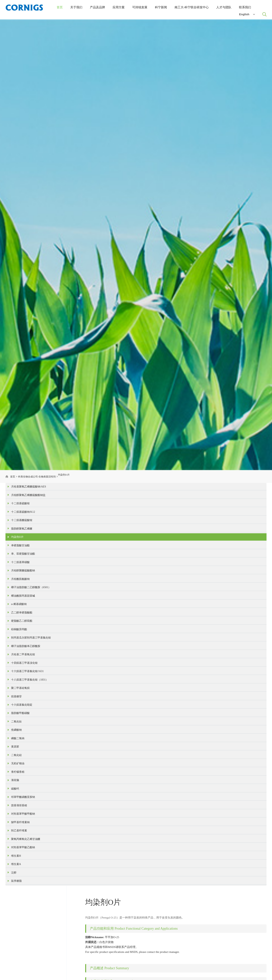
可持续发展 (140, 8)
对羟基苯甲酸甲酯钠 (24, 872)
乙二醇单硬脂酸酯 (22, 636)
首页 (60, 8)
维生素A (16, 931)
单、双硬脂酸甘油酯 (24, 568)
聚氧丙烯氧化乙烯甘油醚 (27, 901)
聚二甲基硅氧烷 (21, 725)
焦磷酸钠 (17, 774)
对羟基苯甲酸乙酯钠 (24, 911)
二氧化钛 (17, 764)
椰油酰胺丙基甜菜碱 (24, 617)
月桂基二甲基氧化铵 (24, 685)
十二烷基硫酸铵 (21, 509)
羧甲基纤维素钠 (21, 882)
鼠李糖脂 (17, 950)
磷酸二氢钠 (18, 784)
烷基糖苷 (17, 734)
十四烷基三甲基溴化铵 (25, 695)
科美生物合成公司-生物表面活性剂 (41, 478)
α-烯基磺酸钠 (19, 627)
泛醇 (14, 940)
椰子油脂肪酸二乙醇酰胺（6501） (32, 607)
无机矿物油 (18, 813)
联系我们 (245, 8)
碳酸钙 (15, 842)
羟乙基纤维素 (20, 891)
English (247, 15)
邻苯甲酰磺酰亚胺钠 (24, 852)
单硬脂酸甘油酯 (21, 558)
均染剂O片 (71, 478)
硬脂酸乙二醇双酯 (22, 646)
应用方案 (119, 8)
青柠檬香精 (18, 823)
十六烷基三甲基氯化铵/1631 (29, 705)
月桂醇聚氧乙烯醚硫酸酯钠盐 (30, 499)
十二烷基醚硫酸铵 (22, 529)
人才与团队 (224, 8)
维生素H (16, 921)
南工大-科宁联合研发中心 (192, 8)
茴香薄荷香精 (20, 862)
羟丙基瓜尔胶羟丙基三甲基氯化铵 (32, 666)
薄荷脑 (15, 833)
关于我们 (76, 8)
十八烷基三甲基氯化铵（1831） (31, 715)
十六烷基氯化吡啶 (22, 744)
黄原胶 (15, 793)
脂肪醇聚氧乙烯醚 (22, 538)
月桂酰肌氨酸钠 (21, 597)
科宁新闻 (161, 8)
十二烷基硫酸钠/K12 (24, 519)
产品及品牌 (97, 8)
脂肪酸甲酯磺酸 (21, 754)
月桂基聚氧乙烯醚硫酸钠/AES (30, 489)
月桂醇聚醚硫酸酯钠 (24, 587)
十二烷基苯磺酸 (21, 578)
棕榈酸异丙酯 (20, 656)
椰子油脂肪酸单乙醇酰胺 (27, 676)
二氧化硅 (17, 803)
